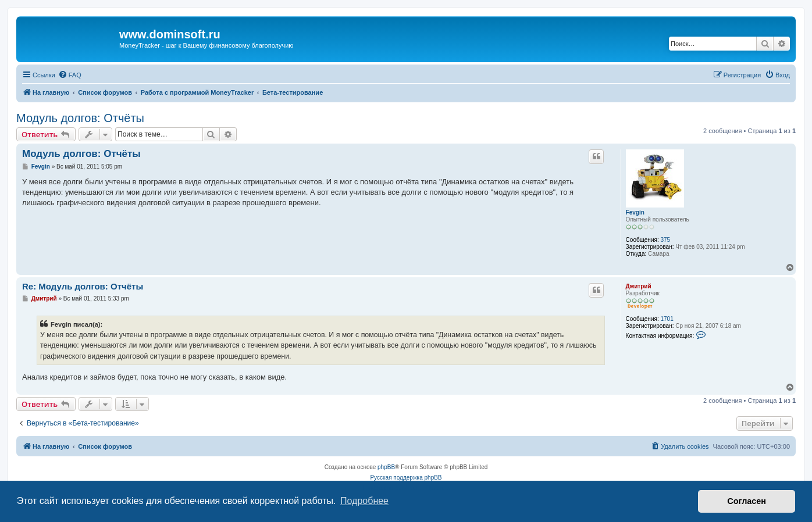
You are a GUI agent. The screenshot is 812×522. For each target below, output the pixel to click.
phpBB (386, 467)
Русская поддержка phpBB (406, 478)
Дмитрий (639, 286)
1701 (667, 319)
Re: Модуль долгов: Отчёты (83, 286)
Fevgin (635, 212)
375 (665, 240)
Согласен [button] (747, 501)
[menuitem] (70, 75)
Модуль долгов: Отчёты (80, 118)
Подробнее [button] (364, 501)
